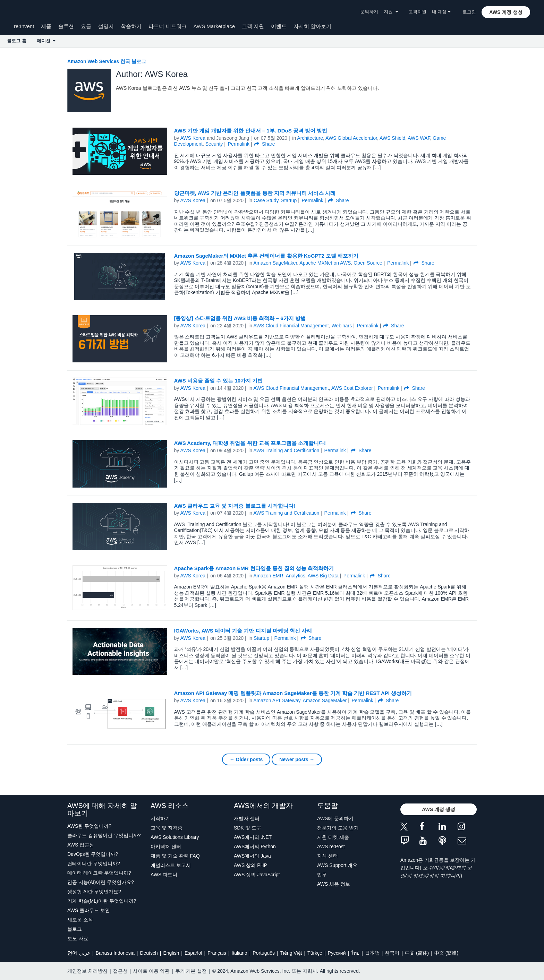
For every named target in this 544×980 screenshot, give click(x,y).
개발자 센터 (247, 818)
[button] (506, 12)
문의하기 (369, 12)
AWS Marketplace (214, 26)
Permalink (239, 144)
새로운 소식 (80, 920)
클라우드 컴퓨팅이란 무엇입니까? (104, 835)
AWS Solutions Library (175, 837)
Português (264, 953)
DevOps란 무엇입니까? (93, 854)
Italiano (240, 953)
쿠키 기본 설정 (191, 971)
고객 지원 (253, 26)
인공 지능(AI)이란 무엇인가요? (101, 882)
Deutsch (149, 953)
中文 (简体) (417, 953)
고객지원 (417, 12)
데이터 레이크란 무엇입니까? (99, 873)
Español (193, 953)
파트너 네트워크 (167, 26)
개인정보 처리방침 (87, 971)
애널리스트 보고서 (171, 865)
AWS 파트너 (164, 875)
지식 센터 (328, 856)
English (171, 953)
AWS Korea (193, 138)
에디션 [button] (46, 41)
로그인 (469, 12)
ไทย (355, 953)
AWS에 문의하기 (335, 818)
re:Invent (24, 26)
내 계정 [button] (441, 12)
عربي (85, 953)
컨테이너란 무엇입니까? (94, 863)
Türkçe (315, 953)
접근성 (120, 971)
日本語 (372, 953)
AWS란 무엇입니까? (89, 826)
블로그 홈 (17, 41)
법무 (322, 875)
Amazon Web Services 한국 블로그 (107, 61)
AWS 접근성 (81, 845)
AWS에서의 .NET (253, 837)
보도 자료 (78, 938)
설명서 (106, 26)
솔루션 (66, 26)
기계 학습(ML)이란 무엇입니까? (102, 901)
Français (217, 953)
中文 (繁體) (446, 953)
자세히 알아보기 (312, 26)
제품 (46, 26)
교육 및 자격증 (167, 828)
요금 (86, 26)
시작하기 (160, 818)
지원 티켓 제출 (333, 837)
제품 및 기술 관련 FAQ (175, 856)
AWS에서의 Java (252, 856)
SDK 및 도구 (248, 828)
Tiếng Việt (291, 953)
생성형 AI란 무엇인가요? (94, 892)
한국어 (392, 953)
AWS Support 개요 (337, 865)
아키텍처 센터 (166, 846)
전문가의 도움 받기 (338, 828)
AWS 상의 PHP (250, 865)
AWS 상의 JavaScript (257, 875)
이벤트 (279, 26)
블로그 (75, 929)
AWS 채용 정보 (334, 884)
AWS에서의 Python (255, 846)
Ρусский (337, 953)
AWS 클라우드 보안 (89, 910)
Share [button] (265, 144)
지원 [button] (391, 12)
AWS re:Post (331, 846)
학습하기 (131, 26)
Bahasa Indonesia (115, 953)
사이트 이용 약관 (151, 971)
